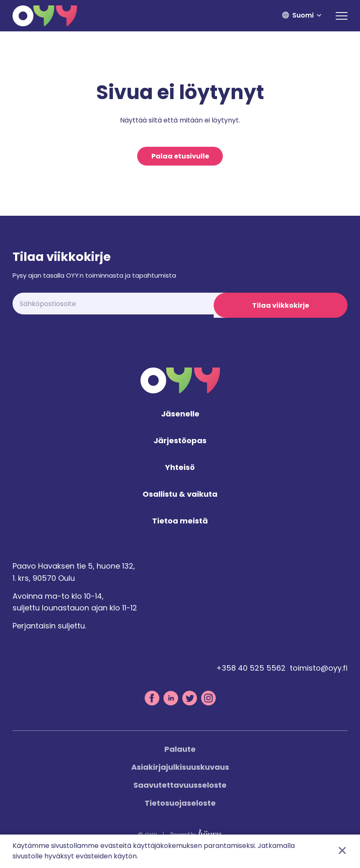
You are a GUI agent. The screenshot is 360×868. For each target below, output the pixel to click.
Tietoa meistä (180, 526)
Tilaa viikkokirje (281, 306)
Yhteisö (180, 473)
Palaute (180, 754)
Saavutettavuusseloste (180, 790)
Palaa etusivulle (180, 157)
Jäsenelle (180, 420)
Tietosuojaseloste (180, 808)
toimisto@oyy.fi (319, 673)
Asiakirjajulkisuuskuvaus (180, 772)
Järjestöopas (180, 446)
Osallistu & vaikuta (180, 499)
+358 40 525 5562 (251, 673)
